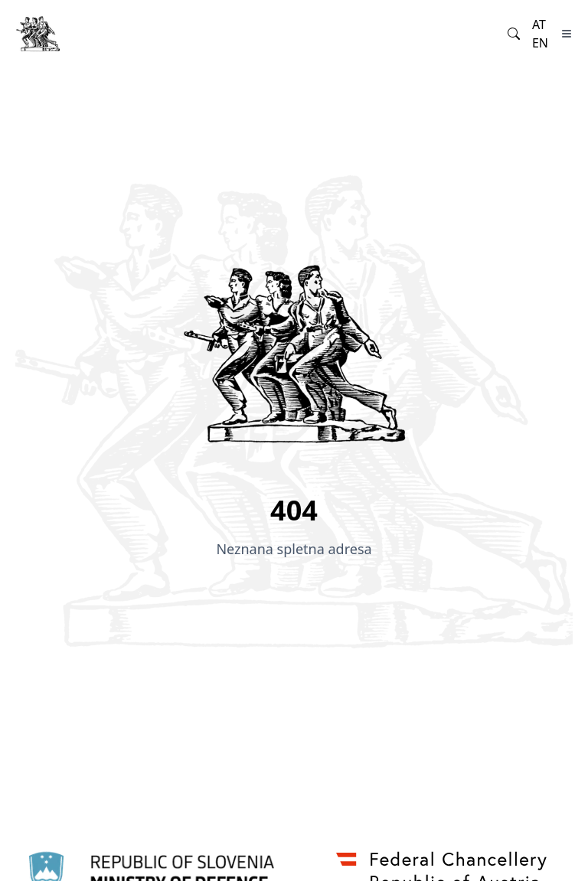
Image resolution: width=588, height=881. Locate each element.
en (540, 43)
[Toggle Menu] (567, 34)
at (539, 24)
